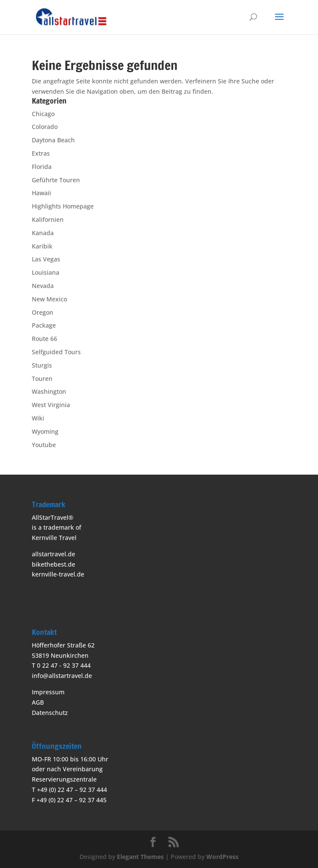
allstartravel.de (54, 554)
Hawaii (41, 193)
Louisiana (46, 272)
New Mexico (49, 299)
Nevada (43, 286)
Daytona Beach (53, 140)
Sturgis (42, 365)
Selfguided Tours (56, 352)
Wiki (38, 418)
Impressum (48, 692)
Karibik (42, 246)
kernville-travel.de (58, 574)
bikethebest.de (54, 564)
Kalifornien (48, 219)
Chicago (43, 114)
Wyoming (45, 431)
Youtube (44, 445)
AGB (38, 702)
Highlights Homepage (63, 206)
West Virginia (51, 405)
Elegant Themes (140, 857)
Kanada (43, 233)
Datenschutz (50, 713)
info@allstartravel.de (62, 676)
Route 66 (44, 339)
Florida (42, 167)
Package (44, 325)
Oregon (43, 312)
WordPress (222, 857)
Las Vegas (46, 259)
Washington (49, 391)
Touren (42, 379)
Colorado (45, 127)
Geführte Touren (56, 180)
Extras (41, 153)
